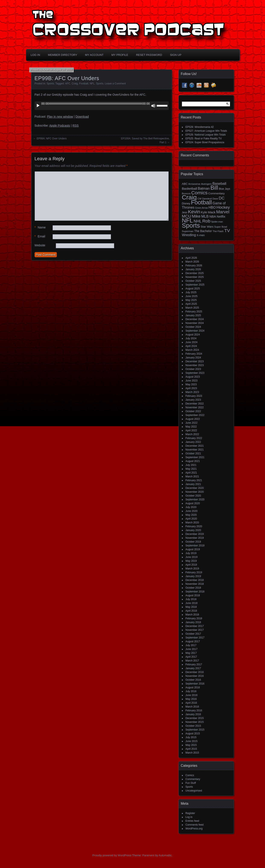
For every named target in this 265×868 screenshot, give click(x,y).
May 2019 (191, 561)
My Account (94, 55)
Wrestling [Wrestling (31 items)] (189, 235)
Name (40, 227)
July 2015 (191, 737)
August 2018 (193, 595)
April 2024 (191, 346)
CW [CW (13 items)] (200, 199)
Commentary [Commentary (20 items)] (216, 193)
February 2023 (194, 396)
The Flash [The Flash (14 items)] (218, 231)
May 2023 (191, 384)
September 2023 (195, 373)
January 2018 (193, 622)
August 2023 (193, 377)
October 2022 (193, 411)
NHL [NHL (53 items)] (198, 221)
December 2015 (195, 718)
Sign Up (176, 55)
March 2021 (192, 477)
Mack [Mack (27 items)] (212, 212)
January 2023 (193, 400)
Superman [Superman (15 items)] (188, 231)
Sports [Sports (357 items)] (191, 225)
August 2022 (193, 419)
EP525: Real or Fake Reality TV (204, 139)
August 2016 (193, 687)
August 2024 (193, 335)
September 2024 (195, 331)
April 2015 (191, 749)
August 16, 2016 (63, 70)
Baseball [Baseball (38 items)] (219, 184)
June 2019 (192, 557)
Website (40, 245)
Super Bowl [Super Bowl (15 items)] (221, 227)
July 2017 (191, 645)
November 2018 (195, 584)
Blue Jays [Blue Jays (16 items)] (225, 189)
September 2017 (195, 638)
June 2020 (192, 511)
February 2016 (194, 711)
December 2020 (195, 488)
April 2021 (191, 473)
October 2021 (193, 453)
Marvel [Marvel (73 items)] (223, 212)
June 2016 (192, 695)
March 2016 (192, 707)
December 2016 (195, 672)
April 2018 (191, 611)
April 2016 (191, 703)
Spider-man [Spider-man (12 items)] (217, 222)
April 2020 (191, 519)
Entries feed (192, 821)
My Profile (120, 55)
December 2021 (195, 446)
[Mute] (153, 106)
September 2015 (195, 730)
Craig (75, 84)
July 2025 (191, 292)
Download (82, 117)
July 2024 (191, 338)
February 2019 (194, 572)
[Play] (38, 106)
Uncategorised (194, 791)
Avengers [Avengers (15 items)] (206, 184)
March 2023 (192, 392)
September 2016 (195, 684)
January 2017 (193, 668)
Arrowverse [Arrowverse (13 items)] (194, 184)
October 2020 (193, 496)
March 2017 (192, 661)
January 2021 (193, 484)
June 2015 (192, 741)
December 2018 (195, 580)
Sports (50, 84)
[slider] (96, 104)
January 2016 (193, 714)
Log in (189, 817)
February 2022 (194, 438)
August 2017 (193, 641)
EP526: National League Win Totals (206, 135)
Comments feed (195, 825)
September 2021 (195, 457)
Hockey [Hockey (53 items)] (223, 207)
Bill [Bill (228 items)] (214, 188)
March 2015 (192, 753)
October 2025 (193, 281)
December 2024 (195, 319)
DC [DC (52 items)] (222, 198)
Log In (35, 55)
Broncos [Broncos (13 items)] (186, 194)
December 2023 (195, 361)
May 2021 (191, 469)
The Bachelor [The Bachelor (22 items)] (203, 231)
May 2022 (191, 427)
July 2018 (191, 599)
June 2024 (192, 342)
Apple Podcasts (60, 126)
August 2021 (193, 461)
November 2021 (195, 450)
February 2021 (194, 480)
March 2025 (192, 308)
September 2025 (195, 285)
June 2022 (192, 423)
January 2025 (193, 315)
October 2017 (193, 634)
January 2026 (193, 269)
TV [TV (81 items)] (227, 230)
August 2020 (193, 503)
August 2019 (193, 549)
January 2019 (193, 576)
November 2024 (195, 323)
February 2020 (194, 526)
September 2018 (195, 592)
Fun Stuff (191, 783)
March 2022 (192, 434)
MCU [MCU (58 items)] (187, 216)
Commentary (193, 779)
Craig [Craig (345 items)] (189, 197)
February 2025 (194, 312)
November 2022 (195, 407)
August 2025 (193, 289)
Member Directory (63, 55)
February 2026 (194, 266)
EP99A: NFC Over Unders (52, 139)
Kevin (46, 70)
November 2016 (195, 676)
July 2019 (191, 553)
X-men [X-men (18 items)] (201, 235)
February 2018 (194, 618)
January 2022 (193, 442)
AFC (68, 84)
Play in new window (60, 117)
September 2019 (195, 546)
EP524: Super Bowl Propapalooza (205, 142)
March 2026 (192, 262)
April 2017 (191, 657)
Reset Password (149, 55)
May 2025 (191, 300)
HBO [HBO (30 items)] (212, 207)
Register (190, 813)
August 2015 (193, 734)
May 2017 (191, 653)
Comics (190, 775)
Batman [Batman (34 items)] (204, 188)
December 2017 (195, 626)
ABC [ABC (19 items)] (185, 184)
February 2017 (194, 664)
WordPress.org (194, 829)
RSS (75, 126)
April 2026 (191, 258)
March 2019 (192, 569)
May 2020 (191, 515)
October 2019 (193, 542)
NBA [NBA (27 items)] (213, 216)
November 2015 (195, 722)
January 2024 (193, 358)
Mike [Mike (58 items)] (196, 216)
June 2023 (192, 381)
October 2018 (193, 588)
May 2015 (191, 745)
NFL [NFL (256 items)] (187, 220)
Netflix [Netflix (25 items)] (221, 217)
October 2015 (193, 726)
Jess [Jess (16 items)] (185, 212)
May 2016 (191, 699)
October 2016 (193, 680)
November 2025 (195, 277)
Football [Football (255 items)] (201, 202)
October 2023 (193, 369)
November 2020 (195, 492)
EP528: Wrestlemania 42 (200, 127)
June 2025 (192, 296)
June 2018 (192, 603)
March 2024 (192, 350)
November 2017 (195, 630)
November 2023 (195, 365)
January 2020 (193, 530)
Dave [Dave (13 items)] (215, 199)
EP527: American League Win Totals (206, 131)
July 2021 (191, 465)
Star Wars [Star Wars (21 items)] (207, 227)
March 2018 (192, 615)
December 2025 (195, 273)
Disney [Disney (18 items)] (186, 203)
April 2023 (191, 388)
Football (84, 84)
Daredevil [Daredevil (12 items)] (207, 199)
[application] (102, 106)
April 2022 (191, 430)
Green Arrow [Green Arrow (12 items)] (201, 208)
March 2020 (192, 523)
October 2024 (193, 327)
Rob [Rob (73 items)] (206, 221)
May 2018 (191, 607)
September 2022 (195, 415)
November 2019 (195, 538)
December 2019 (195, 534)
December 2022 (195, 404)
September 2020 (195, 500)
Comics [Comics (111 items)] (199, 193)
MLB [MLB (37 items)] (205, 216)
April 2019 (191, 565)
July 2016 (191, 691)
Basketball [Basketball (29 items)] (190, 188)
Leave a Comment (115, 84)
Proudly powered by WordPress (112, 855)
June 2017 (192, 649)
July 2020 (191, 507)
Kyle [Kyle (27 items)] (204, 212)
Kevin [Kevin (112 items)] (194, 212)
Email (40, 236)
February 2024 (194, 354)
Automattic (165, 855)
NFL (92, 84)
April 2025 (191, 304)
